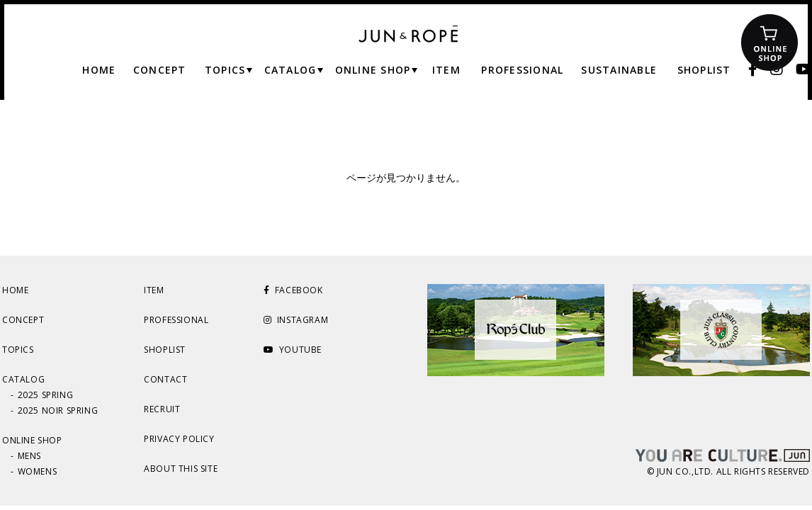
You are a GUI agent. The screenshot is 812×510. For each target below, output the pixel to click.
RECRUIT (162, 409)
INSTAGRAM (296, 320)
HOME (15, 290)
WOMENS (38, 471)
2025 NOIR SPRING (58, 410)
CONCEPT (23, 320)
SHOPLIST (165, 350)
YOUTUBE (293, 350)
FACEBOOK (293, 290)
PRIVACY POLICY (179, 439)
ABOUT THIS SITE (181, 469)
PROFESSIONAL (176, 320)
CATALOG (23, 379)
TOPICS (18, 350)
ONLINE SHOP (32, 440)
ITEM (154, 290)
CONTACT (165, 379)
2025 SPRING (46, 395)
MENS (29, 456)
